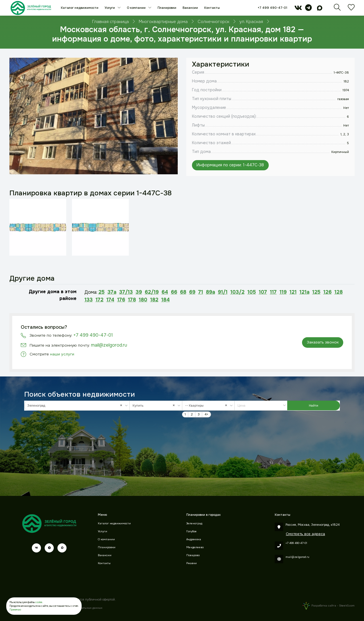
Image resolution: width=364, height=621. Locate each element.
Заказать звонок (323, 342)
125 (316, 292)
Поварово (193, 555)
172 (100, 300)
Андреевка (194, 539)
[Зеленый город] (31, 8)
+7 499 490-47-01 (272, 8)
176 (121, 300)
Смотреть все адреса (305, 534)
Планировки (167, 8)
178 (132, 300)
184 (166, 300)
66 (174, 292)
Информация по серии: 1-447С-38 (230, 165)
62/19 (152, 292)
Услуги (110, 8)
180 (143, 300)
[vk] (298, 9)
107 (263, 292)
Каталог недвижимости (80, 8)
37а (112, 292)
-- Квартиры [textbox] (207, 406)
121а (304, 292)
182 (154, 300)
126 (327, 292)
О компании (137, 8)
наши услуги (62, 354)
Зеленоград (194, 523)
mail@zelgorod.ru (109, 345)
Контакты (212, 8)
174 (110, 300)
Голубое (192, 531)
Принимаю (15, 610)
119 (283, 292)
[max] (320, 9)
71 (201, 292)
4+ (207, 414)
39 (139, 292)
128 (339, 292)
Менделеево (195, 547)
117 (273, 292)
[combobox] (77, 406)
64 (165, 292)
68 (183, 292)
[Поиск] (337, 9)
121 (293, 292)
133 (89, 300)
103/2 (237, 292)
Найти (314, 405)
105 (252, 292)
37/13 (126, 292)
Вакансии (190, 8)
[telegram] (308, 9)
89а (210, 292)
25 (102, 292)
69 (192, 292)
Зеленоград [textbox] (76, 406)
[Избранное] (351, 9)
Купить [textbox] (155, 406)
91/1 (223, 292)
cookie (39, 602)
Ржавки (192, 563)
